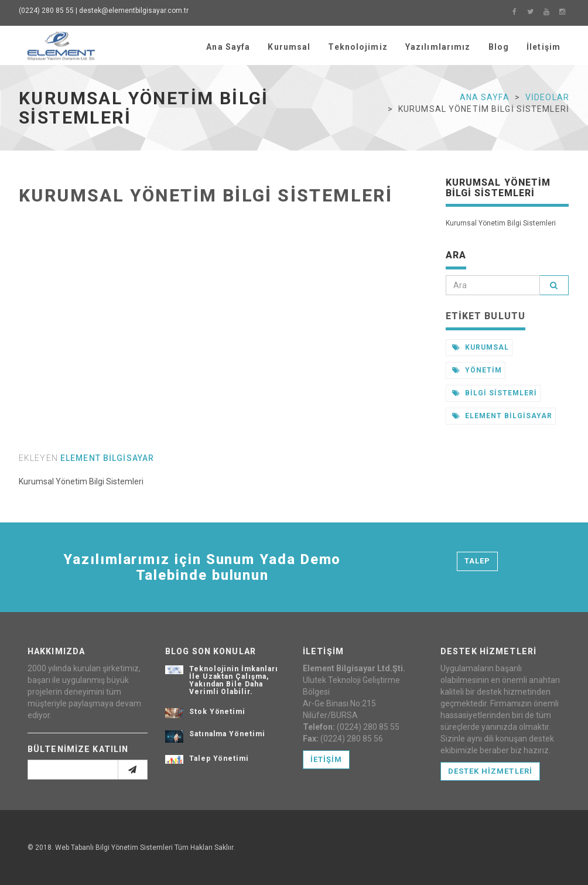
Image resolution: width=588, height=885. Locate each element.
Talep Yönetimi (219, 758)
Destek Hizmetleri (490, 771)
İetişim (326, 759)
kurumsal (481, 347)
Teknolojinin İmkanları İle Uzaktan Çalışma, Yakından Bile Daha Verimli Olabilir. (234, 681)
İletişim (543, 47)
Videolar (547, 97)
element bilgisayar (107, 458)
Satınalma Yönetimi (227, 734)
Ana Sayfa (228, 47)
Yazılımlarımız (438, 47)
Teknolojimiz (358, 47)
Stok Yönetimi (217, 712)
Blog (499, 47)
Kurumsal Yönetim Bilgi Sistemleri (206, 195)
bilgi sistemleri (495, 393)
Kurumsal (289, 47)
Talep (477, 561)
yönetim (477, 370)
